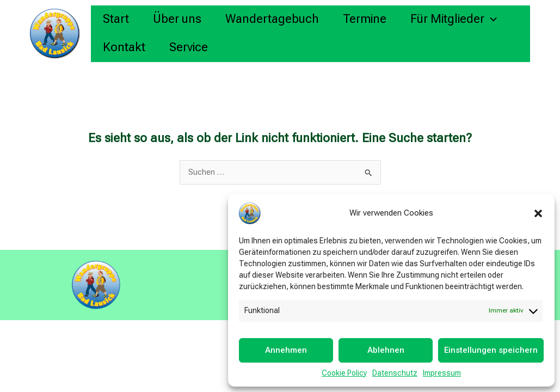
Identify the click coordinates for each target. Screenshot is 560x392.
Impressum (442, 373)
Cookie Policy (344, 373)
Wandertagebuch (272, 19)
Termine (365, 19)
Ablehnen (386, 350)
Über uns (177, 19)
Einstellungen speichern (491, 350)
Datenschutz (395, 373)
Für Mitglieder (454, 19)
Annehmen (286, 350)
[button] (538, 213)
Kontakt (124, 47)
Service (189, 47)
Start (116, 19)
